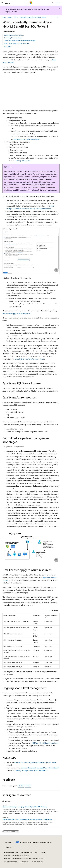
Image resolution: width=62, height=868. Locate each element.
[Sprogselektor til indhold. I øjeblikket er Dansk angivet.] (8, 842)
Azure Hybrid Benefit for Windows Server (29, 359)
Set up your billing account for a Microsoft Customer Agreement (32, 190)
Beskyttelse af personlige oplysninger (16, 855)
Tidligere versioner (26, 852)
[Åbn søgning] (53, 3)
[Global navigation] (2, 3)
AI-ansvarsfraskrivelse (11, 852)
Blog (36, 852)
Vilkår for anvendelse (11, 862)
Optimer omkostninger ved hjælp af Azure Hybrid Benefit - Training (25, 807)
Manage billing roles (23, 161)
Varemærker (24, 862)
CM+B (16, 17)
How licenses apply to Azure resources (16, 43)
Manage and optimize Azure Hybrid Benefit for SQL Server (35, 762)
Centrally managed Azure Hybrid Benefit (33, 17)
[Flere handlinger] (58, 17)
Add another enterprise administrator (27, 139)
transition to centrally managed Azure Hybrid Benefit (40, 768)
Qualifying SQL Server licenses (14, 35)
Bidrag (43, 852)
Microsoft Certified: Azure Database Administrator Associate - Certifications (27, 819)
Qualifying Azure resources (13, 38)
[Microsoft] (31, 3)
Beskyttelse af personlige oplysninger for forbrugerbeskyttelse (24, 858)
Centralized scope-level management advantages (20, 41)
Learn (4, 17)
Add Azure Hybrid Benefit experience (45, 743)
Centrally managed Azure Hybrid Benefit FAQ (31, 770)
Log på (58, 3)
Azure (10, 17)
